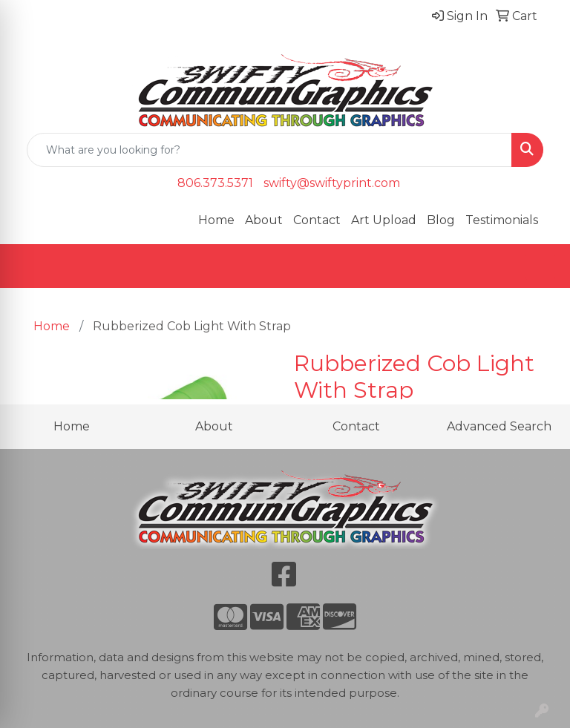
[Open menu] (540, 266)
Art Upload (384, 220)
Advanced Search (499, 426)
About (264, 220)
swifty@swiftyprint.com (332, 183)
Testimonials (502, 220)
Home (216, 220)
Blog (441, 220)
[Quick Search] (269, 150)
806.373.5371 (215, 183)
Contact (317, 220)
